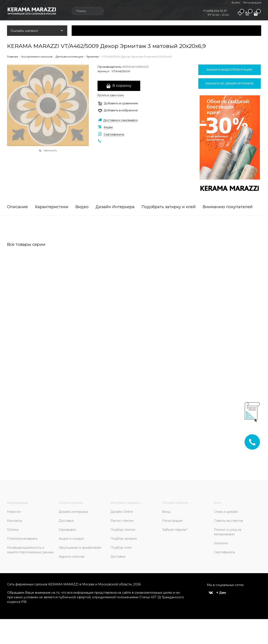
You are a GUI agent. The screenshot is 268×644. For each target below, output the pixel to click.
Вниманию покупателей (228, 207)
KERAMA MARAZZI (136, 67)
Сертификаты (114, 134)
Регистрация (252, 3)
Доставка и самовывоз (121, 120)
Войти (236, 3)
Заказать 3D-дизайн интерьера (230, 83)
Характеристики (52, 207)
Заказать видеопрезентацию (229, 70)
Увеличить (50, 150)
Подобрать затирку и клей (169, 207)
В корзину (122, 86)
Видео (82, 207)
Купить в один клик (111, 95)
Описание (17, 207)
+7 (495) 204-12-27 (215, 11)
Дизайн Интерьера (115, 207)
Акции (108, 127)
